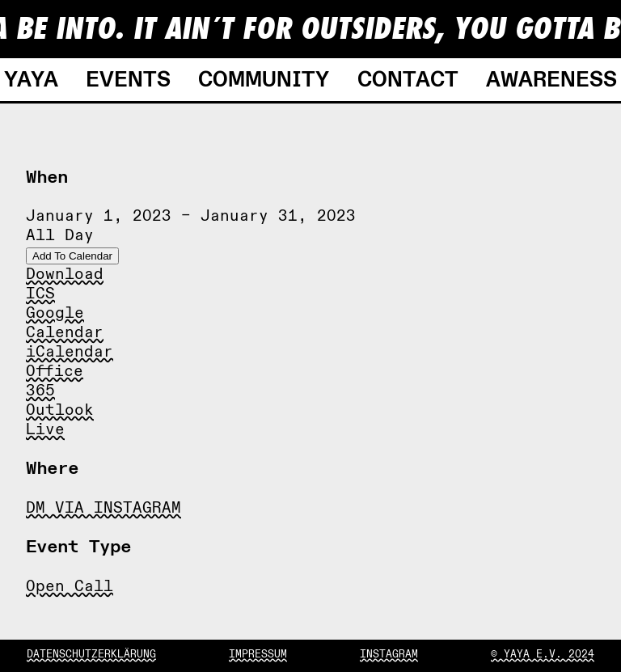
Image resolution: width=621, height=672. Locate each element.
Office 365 (55, 381)
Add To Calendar (72, 256)
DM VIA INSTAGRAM (103, 508)
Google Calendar (65, 323)
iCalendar (70, 352)
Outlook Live (60, 420)
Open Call (70, 586)
